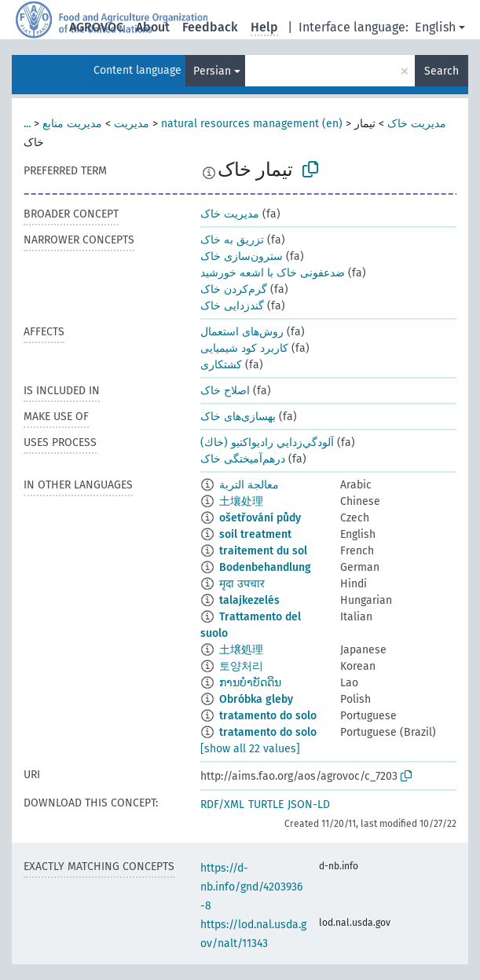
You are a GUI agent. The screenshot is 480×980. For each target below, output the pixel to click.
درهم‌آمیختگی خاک (243, 459)
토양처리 (241, 666)
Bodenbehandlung (265, 567)
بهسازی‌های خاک (238, 417)
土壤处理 (241, 501)
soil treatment (255, 534)
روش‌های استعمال (242, 332)
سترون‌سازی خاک (242, 256)
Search (442, 71)
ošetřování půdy (260, 518)
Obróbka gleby (256, 699)
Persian (212, 71)
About (153, 27)
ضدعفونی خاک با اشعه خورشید (273, 273)
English (435, 27)
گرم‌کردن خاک (234, 289)
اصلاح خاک (225, 391)
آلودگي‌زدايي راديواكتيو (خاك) (267, 442)
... (27, 124)
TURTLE (266, 804)
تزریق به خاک (232, 240)
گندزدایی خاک (232, 306)
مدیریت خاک (417, 124)
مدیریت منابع (72, 124)
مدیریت (132, 124)
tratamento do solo (268, 716)
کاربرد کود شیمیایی (244, 348)
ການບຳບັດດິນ (250, 683)
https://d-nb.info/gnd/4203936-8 (251, 887)
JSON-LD (309, 804)
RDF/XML (222, 804)
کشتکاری (221, 365)
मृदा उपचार (242, 584)
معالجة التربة (249, 485)
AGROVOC (96, 27)
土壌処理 (241, 650)
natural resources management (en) (252, 124)
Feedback (210, 27)
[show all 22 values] (250, 749)
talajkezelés (249, 600)
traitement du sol (263, 551)
